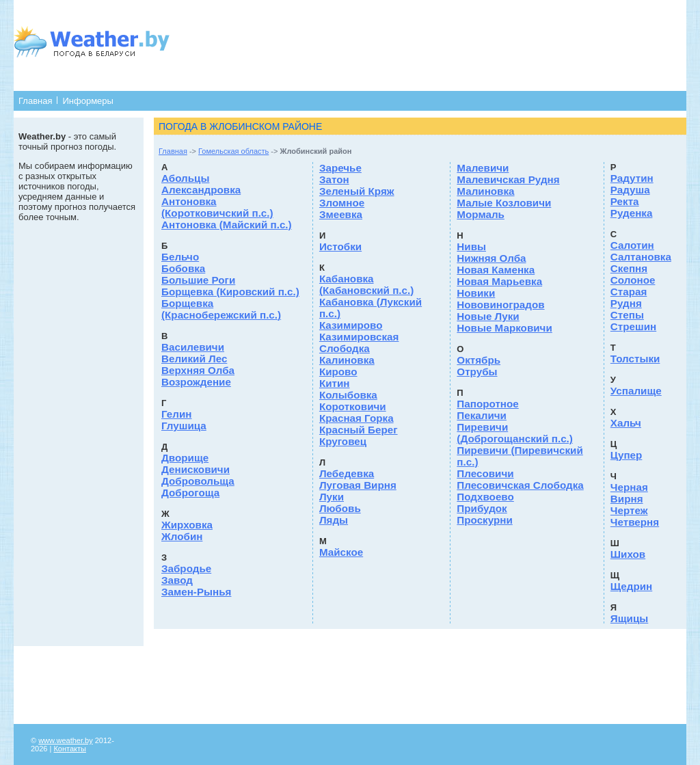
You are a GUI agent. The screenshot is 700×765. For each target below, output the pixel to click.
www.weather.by (65, 740)
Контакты (70, 749)
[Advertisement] (427, 44)
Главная (35, 101)
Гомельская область (233, 151)
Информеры (87, 101)
